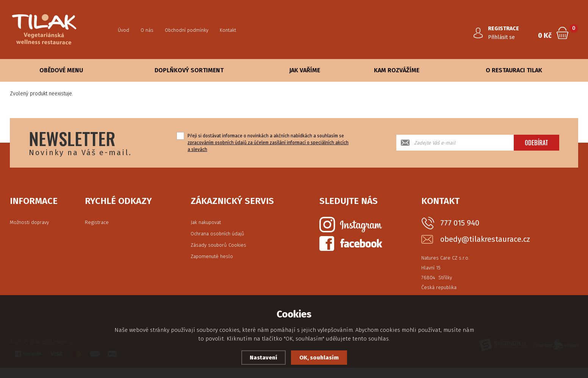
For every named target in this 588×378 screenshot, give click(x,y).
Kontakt (228, 30)
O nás (147, 30)
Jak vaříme (305, 70)
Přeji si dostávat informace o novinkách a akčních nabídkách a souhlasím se (268, 143)
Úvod (124, 30)
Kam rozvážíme (397, 70)
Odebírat (536, 143)
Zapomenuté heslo (212, 256)
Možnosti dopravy (29, 222)
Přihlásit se (501, 37)
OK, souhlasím (319, 358)
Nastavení (264, 358)
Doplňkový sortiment (189, 70)
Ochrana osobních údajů (217, 234)
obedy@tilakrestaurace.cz (485, 239)
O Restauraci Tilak (514, 70)
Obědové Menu (61, 70)
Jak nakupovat (206, 222)
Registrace (97, 222)
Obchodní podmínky (187, 30)
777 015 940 (460, 223)
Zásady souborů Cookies (218, 245)
